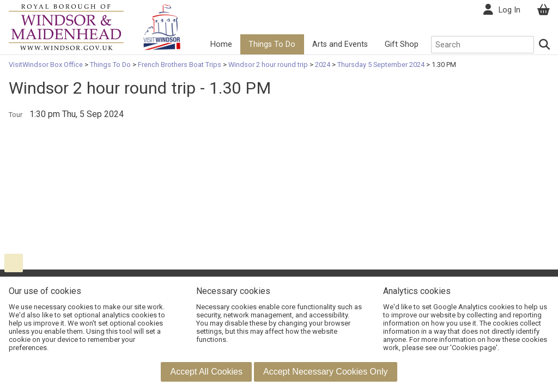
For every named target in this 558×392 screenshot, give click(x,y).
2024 (323, 65)
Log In (510, 10)
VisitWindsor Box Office (47, 65)
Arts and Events (340, 44)
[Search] (545, 45)
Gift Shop (402, 44)
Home (221, 44)
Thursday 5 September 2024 (381, 65)
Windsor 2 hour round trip (268, 65)
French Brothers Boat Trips (180, 65)
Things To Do (272, 44)
